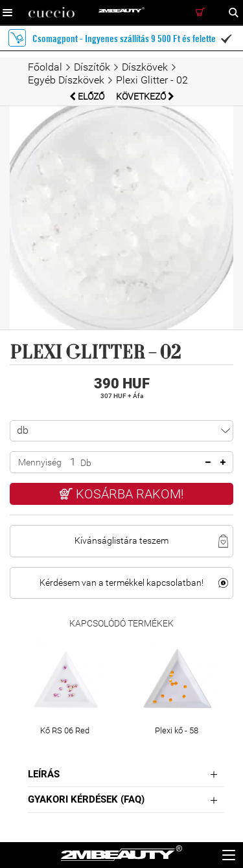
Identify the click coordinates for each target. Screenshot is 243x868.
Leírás (44, 774)
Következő (145, 96)
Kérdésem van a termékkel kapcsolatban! (121, 583)
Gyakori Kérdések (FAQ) (86, 799)
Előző (88, 96)
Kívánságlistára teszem (121, 540)
